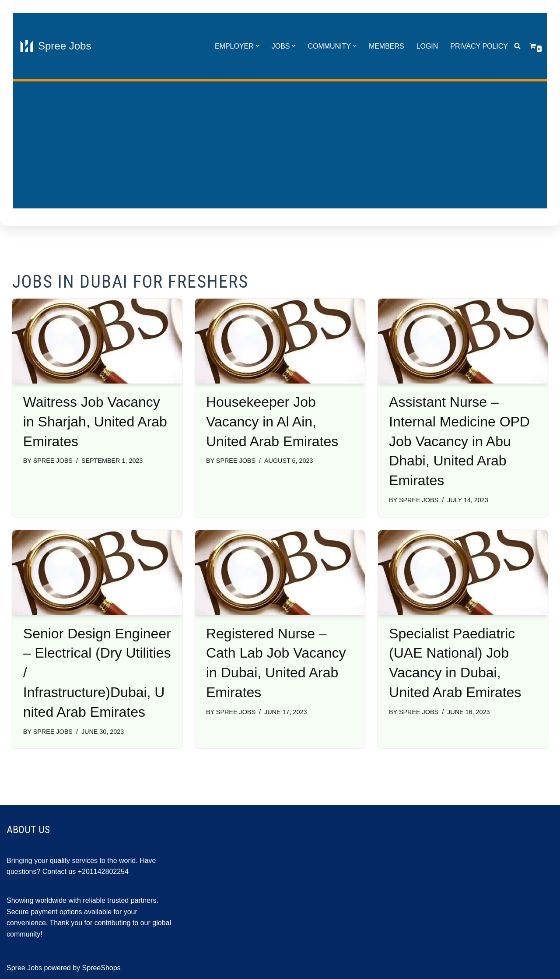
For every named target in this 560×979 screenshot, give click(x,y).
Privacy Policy (479, 46)
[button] (257, 46)
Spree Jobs (53, 461)
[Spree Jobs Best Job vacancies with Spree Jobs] (55, 46)
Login (427, 46)
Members (386, 46)
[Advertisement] (280, 147)
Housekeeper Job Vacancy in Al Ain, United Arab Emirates (272, 422)
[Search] (517, 46)
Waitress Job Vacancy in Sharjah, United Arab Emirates (95, 422)
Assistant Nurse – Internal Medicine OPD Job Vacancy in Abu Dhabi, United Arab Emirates (459, 441)
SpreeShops (101, 968)
